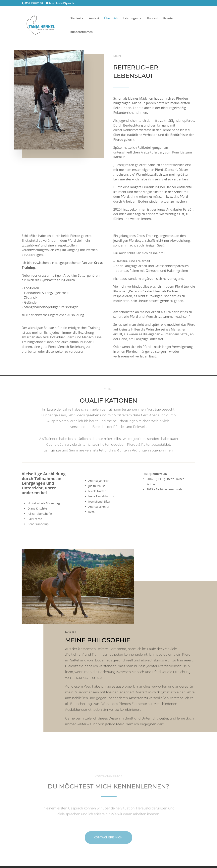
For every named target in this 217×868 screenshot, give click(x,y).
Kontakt (94, 19)
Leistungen (131, 19)
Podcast (153, 19)
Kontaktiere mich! (108, 850)
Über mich (111, 19)
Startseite (77, 19)
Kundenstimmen (81, 32)
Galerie (168, 19)
